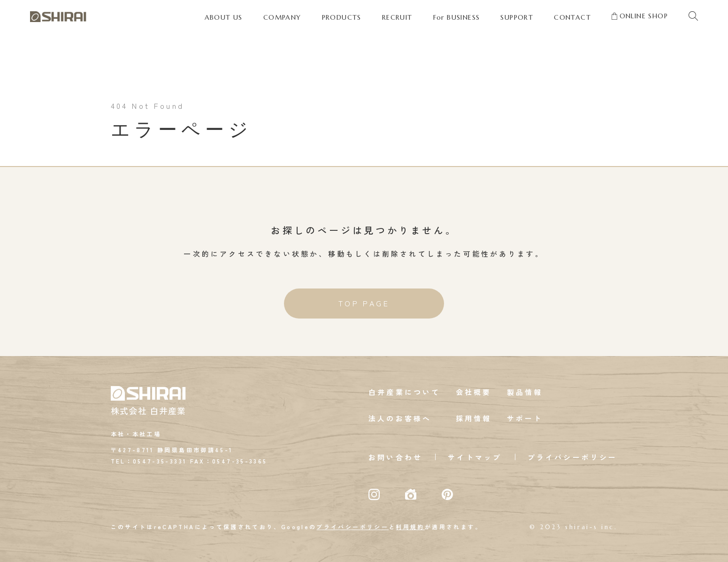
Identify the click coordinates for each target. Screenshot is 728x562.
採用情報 (474, 419)
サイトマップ (475, 458)
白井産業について (405, 392)
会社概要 (474, 392)
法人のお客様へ (400, 419)
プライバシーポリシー (573, 458)
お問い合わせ (395, 458)
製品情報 (525, 392)
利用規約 (410, 527)
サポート (525, 419)
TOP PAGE (364, 304)
